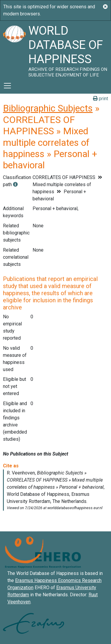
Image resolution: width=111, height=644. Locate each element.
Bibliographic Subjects (48, 108)
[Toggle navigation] (7, 86)
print (100, 99)
